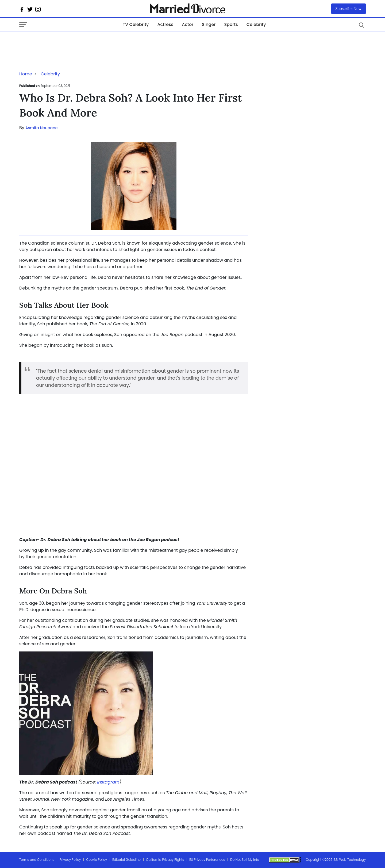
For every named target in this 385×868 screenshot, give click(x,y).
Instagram (108, 782)
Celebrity (256, 24)
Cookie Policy (97, 860)
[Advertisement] (62, 42)
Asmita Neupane (41, 128)
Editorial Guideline (126, 860)
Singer (209, 24)
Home (26, 74)
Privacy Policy (70, 860)
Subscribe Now (349, 9)
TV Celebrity (136, 24)
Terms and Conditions (37, 860)
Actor (188, 24)
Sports (231, 24)
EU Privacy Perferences (207, 860)
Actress (165, 24)
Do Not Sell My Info (245, 860)
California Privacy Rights (165, 860)
